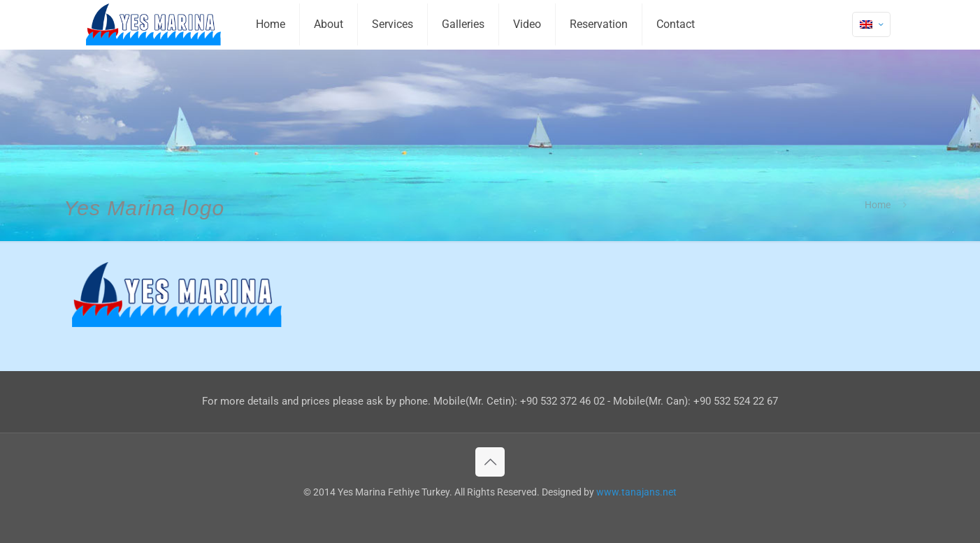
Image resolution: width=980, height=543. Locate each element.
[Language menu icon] (871, 24)
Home (878, 205)
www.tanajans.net (636, 492)
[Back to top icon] (490, 462)
